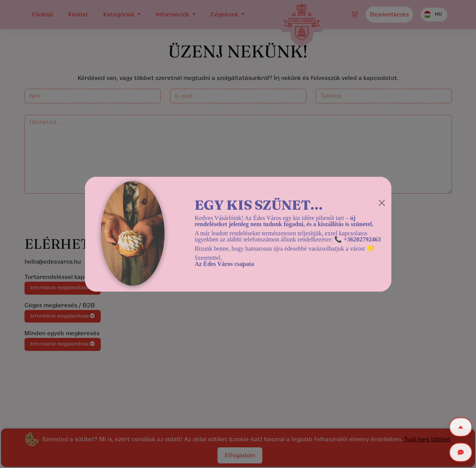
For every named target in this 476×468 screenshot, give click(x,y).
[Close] (382, 203)
